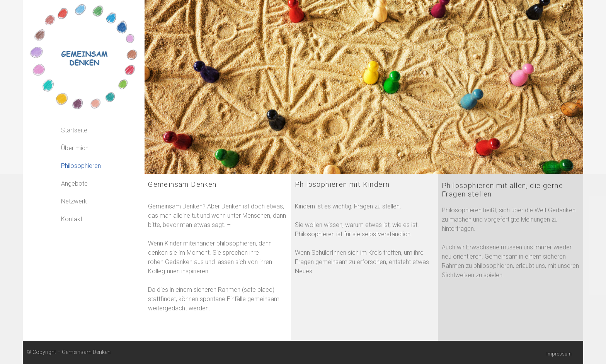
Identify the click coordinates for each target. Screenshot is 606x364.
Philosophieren (81, 166)
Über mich (75, 148)
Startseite (74, 130)
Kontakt (72, 219)
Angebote (74, 184)
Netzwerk (74, 201)
